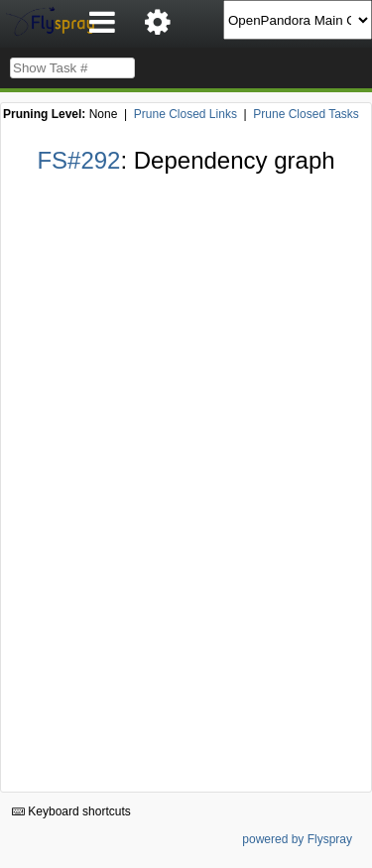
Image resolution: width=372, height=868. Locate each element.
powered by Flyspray (297, 839)
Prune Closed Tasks (306, 114)
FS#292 (78, 160)
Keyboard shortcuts (71, 811)
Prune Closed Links (186, 114)
